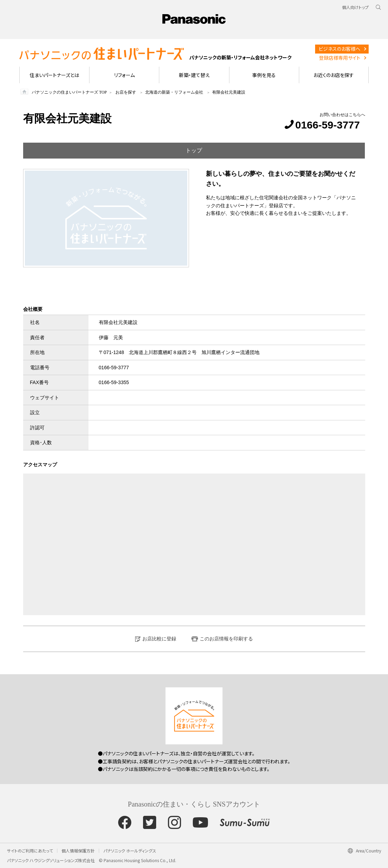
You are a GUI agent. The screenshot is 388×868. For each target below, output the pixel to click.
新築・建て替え (194, 75)
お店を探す (126, 92)
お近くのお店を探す (334, 75)
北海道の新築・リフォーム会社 (174, 92)
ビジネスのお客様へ (339, 49)
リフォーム (124, 75)
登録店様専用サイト (340, 58)
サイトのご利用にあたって (30, 851)
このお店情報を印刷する (226, 639)
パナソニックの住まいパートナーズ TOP (69, 92)
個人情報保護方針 (78, 851)
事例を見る (264, 75)
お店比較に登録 (159, 639)
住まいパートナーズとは (54, 75)
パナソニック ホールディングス (130, 851)
